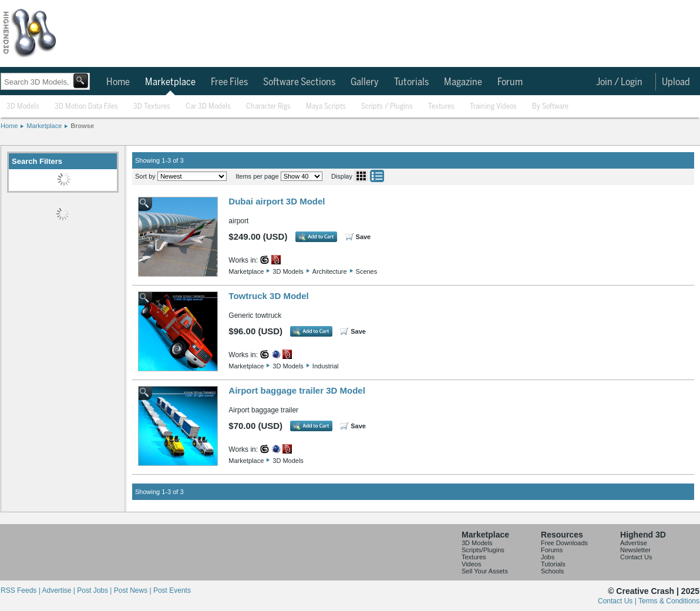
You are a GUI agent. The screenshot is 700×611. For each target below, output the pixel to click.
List (377, 176)
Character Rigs (268, 107)
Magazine (463, 82)
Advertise (634, 543)
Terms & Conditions (669, 601)
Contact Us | (618, 601)
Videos (471, 564)
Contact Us (636, 557)
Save (364, 237)
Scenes (367, 271)
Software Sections (299, 82)
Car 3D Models (208, 107)
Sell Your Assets (485, 571)
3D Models (23, 107)
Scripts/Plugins (483, 550)
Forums (552, 550)
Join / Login (619, 82)
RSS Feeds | (21, 590)
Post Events (172, 590)
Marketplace (170, 82)
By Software (550, 107)
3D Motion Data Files (86, 107)
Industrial (326, 366)
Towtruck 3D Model (268, 296)
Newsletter (635, 550)
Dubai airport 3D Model (277, 201)
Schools (552, 571)
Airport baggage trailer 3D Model (297, 390)
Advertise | (59, 590)
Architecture (330, 271)
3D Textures (152, 107)
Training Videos (493, 107)
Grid (361, 176)
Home (118, 82)
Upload (676, 82)
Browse (82, 126)
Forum (510, 82)
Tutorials (411, 82)
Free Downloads (564, 543)
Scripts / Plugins (387, 107)
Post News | (134, 590)
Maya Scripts (326, 107)
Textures (441, 107)
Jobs (548, 557)
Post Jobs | (95, 590)
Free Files (229, 82)
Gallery (365, 82)
